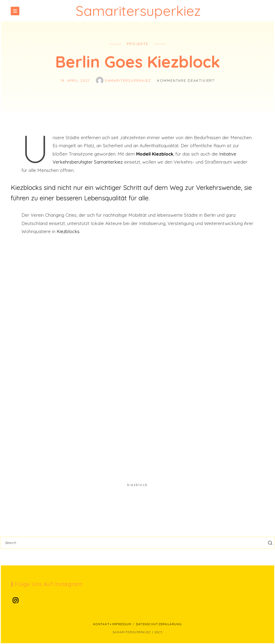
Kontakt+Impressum (112, 624)
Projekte (137, 44)
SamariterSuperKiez (124, 80)
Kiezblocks (68, 231)
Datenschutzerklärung (159, 624)
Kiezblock (137, 485)
